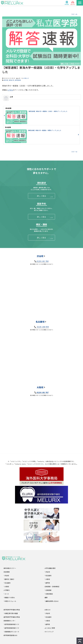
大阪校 (40, 387)
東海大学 (12, 80)
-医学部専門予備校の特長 (12, 610)
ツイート (74, 14)
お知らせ (26, 78)
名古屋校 (40, 322)
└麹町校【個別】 (9, 579)
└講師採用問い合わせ (51, 601)
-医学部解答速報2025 (10, 635)
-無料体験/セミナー (10, 568)
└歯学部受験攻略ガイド (11, 628)
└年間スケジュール (10, 601)
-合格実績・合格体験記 (52, 587)
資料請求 (67, 4)
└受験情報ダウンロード (11, 632)
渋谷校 (40, 256)
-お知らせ (47, 610)
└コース (6, 594)
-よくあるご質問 (50, 628)
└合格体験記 (49, 594)
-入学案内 (6, 590)
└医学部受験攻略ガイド (11, 624)
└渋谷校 (6, 576)
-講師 (46, 598)
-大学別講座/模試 (50, 568)
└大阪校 (6, 587)
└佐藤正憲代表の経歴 (10, 613)
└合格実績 (48, 590)
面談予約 (73, 4)
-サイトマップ (49, 632)
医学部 (6, 80)
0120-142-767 (43, 392)
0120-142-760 (43, 261)
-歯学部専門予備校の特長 (12, 617)
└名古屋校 (7, 583)
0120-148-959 (43, 327)
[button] (80, 3)
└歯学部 (47, 583)
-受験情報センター (9, 621)
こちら (10, 90)
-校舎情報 (6, 572)
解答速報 (18, 80)
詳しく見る (41, 196)
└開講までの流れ (9, 598)
